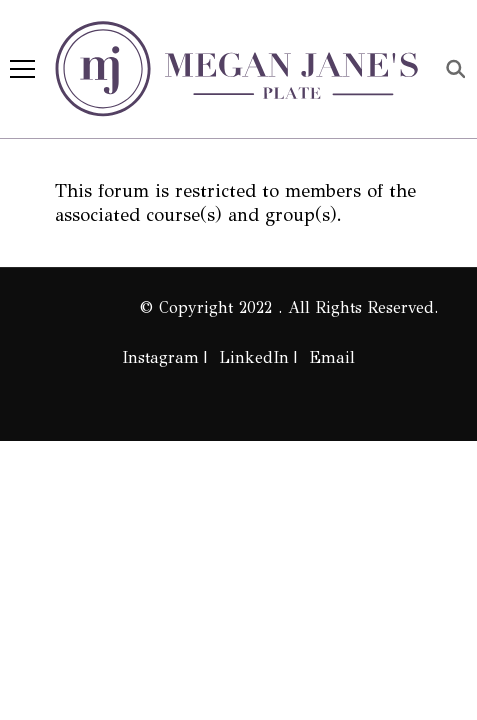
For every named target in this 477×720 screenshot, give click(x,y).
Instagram (160, 357)
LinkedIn (254, 357)
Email (332, 357)
